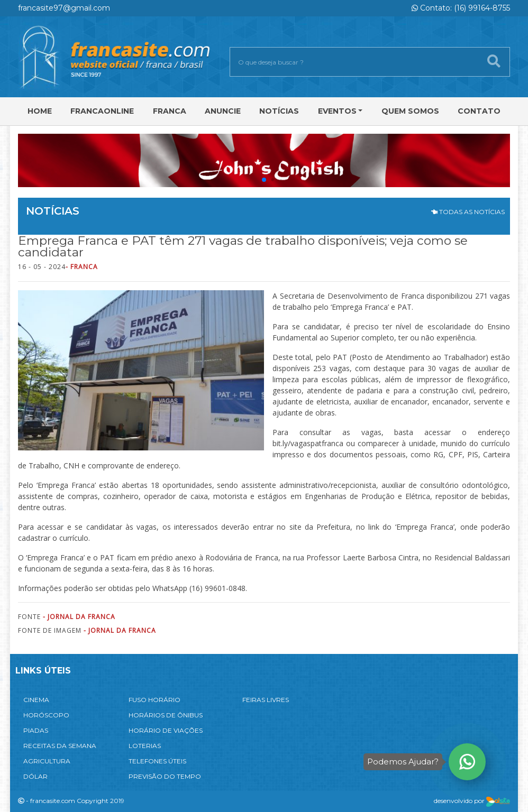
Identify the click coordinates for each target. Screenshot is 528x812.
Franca (170, 111)
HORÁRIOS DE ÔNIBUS (166, 715)
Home (40, 111)
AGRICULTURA (47, 761)
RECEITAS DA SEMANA (60, 746)
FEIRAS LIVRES (266, 700)
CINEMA (36, 700)
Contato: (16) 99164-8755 (461, 8)
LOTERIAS (145, 746)
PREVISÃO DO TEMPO (165, 776)
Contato (479, 111)
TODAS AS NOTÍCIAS (468, 212)
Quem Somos (410, 111)
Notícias (279, 111)
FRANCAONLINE (102, 111)
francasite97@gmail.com (64, 8)
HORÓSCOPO (46, 715)
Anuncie (223, 111)
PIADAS (36, 730)
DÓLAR (35, 776)
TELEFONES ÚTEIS (157, 761)
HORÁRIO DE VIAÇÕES (166, 730)
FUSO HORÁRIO (154, 700)
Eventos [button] (337, 111)
